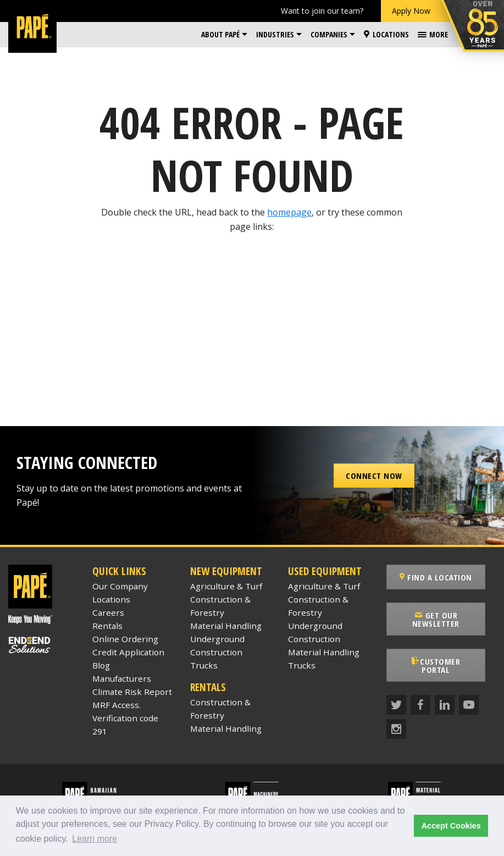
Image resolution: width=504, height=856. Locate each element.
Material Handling (226, 626)
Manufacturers (122, 678)
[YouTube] (469, 697)
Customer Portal (441, 661)
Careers (108, 612)
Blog (101, 665)
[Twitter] (396, 697)
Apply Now (411, 11)
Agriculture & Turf (226, 586)
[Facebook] (420, 697)
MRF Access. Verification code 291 (125, 718)
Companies (329, 34)
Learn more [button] (95, 839)
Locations (386, 34)
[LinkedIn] (445, 697)
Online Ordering (125, 639)
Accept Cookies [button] (451, 826)
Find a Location (441, 577)
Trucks (204, 665)
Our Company (120, 586)
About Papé (220, 34)
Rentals (107, 626)
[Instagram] (396, 721)
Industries (275, 34)
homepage (289, 212)
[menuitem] (224, 35)
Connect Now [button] (374, 476)
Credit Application (128, 652)
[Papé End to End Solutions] (42, 645)
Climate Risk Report (132, 692)
